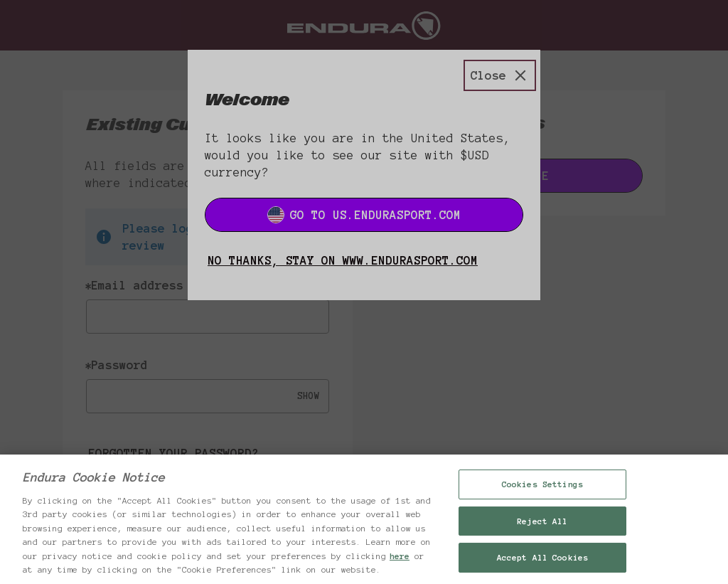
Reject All (542, 521)
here (400, 556)
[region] (364, 519)
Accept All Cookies (542, 557)
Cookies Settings (542, 484)
